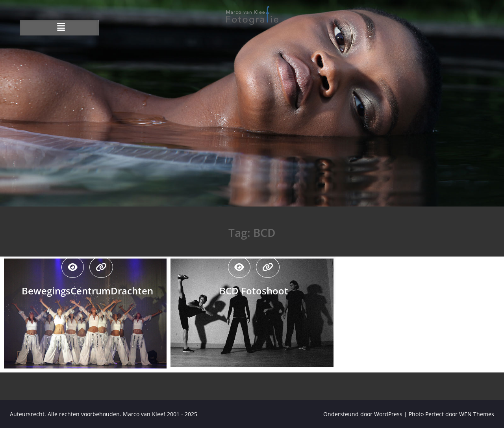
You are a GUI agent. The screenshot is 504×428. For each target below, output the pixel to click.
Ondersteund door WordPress (363, 414)
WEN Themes (477, 414)
